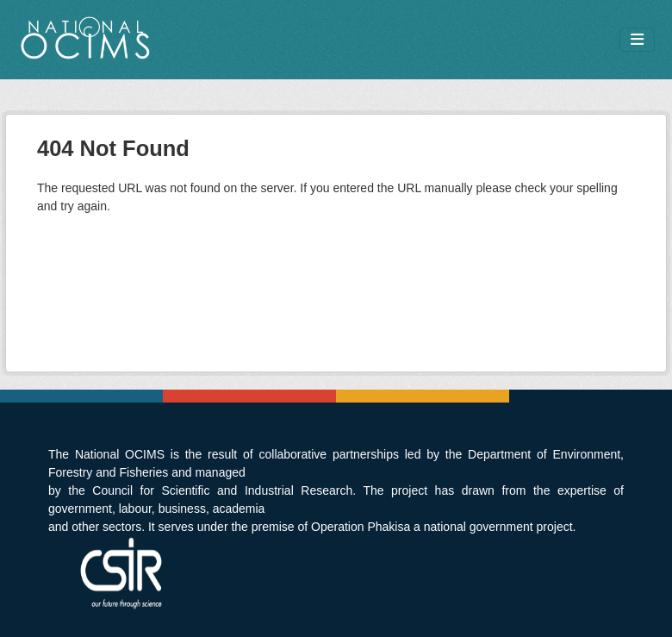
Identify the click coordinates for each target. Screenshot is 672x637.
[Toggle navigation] (637, 40)
